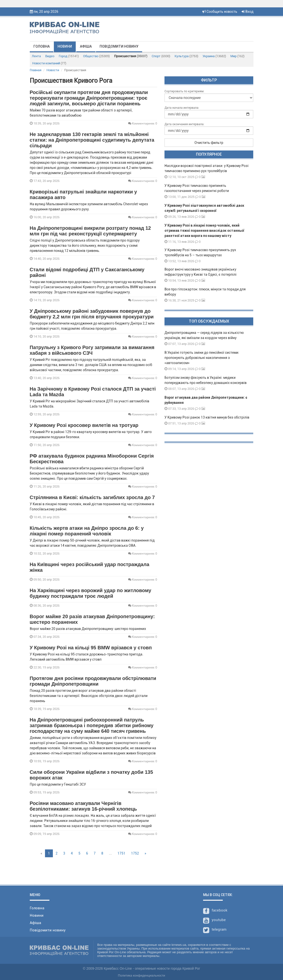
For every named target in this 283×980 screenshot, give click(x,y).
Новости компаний (49, 63)
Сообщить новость (220, 12)
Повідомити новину (119, 46)
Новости (53, 70)
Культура (186, 56)
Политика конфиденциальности (142, 975)
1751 (121, 853)
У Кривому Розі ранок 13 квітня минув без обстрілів (207, 417)
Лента (36, 56)
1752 (135, 853)
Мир (237, 56)
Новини (65, 46)
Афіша (86, 46)
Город (69, 56)
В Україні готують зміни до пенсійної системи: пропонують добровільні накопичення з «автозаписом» (202, 358)
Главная (36, 70)
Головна (42, 46)
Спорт (161, 56)
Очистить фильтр (209, 143)
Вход (248, 12)
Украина (214, 56)
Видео (50, 56)
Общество (96, 56)
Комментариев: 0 (143, 123)
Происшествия (131, 56)
